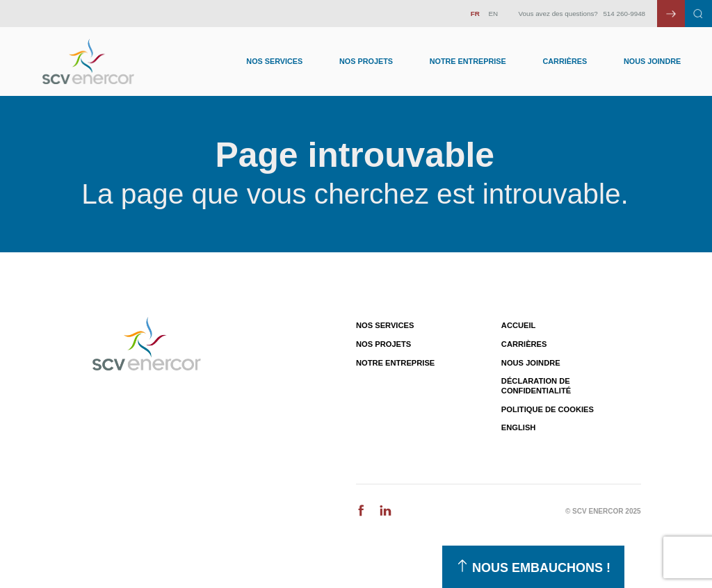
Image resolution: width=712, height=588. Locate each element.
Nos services (385, 325)
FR (475, 14)
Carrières (565, 61)
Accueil (519, 325)
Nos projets (383, 344)
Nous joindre (652, 61)
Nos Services (274, 61)
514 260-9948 (624, 14)
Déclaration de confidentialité (536, 385)
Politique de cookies (548, 409)
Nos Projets (366, 61)
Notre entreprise (468, 61)
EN (493, 14)
